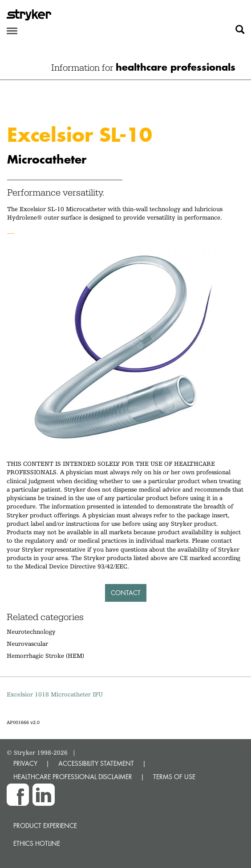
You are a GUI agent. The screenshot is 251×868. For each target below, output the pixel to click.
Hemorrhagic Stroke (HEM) (45, 656)
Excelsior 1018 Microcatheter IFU (55, 694)
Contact (126, 593)
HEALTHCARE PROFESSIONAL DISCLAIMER (73, 777)
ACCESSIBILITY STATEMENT (96, 763)
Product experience (45, 826)
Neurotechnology (31, 632)
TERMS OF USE (174, 777)
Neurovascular (27, 644)
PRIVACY (25, 763)
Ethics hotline (37, 843)
